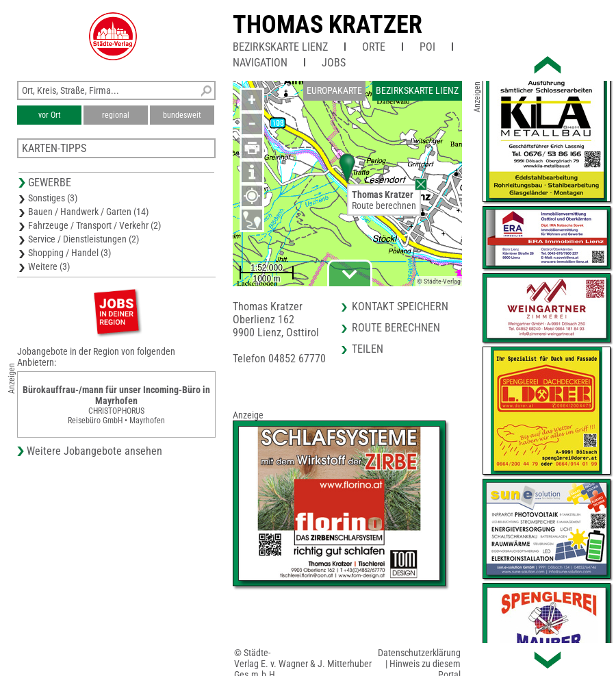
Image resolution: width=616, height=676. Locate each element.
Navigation (260, 63)
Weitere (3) (49, 266)
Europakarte (334, 90)
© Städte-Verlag (439, 281)
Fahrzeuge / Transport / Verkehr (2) (94, 225)
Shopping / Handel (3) (69, 253)
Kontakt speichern (400, 306)
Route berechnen (384, 205)
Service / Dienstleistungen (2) (84, 239)
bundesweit (182, 115)
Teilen (368, 349)
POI (427, 47)
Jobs (334, 63)
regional (116, 115)
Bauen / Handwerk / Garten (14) (88, 212)
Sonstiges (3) (53, 198)
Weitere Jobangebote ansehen (94, 451)
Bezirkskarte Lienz (280, 47)
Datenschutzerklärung (419, 653)
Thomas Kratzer (328, 25)
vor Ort (50, 115)
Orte (374, 47)
